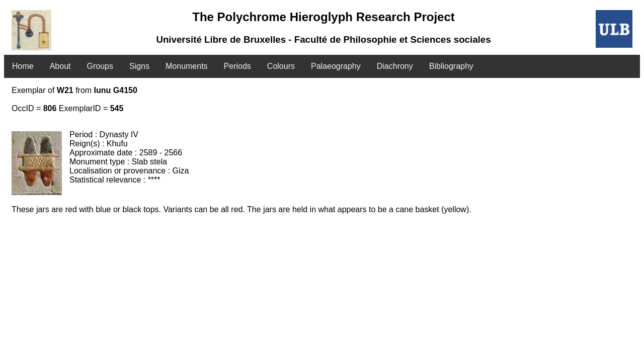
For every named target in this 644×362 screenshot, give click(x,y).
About (60, 66)
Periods (237, 66)
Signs (139, 66)
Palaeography (336, 66)
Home (23, 66)
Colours (281, 66)
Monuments (187, 66)
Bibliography (451, 66)
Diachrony (395, 66)
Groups (100, 66)
